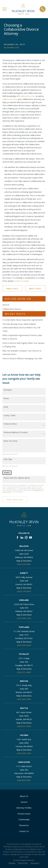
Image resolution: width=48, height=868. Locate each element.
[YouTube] (31, 537)
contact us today (22, 281)
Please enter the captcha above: (17, 478)
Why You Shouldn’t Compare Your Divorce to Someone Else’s (22, 352)
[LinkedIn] (22, 537)
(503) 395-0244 (24, 645)
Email (6, 407)
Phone (6, 399)
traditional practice (27, 96)
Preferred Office (10, 424)
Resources (24, 825)
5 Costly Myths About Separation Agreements (23, 320)
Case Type (8, 459)
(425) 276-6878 (24, 591)
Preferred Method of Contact (16, 433)
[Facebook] (17, 537)
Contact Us (24, 831)
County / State (9, 416)
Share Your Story (10, 441)
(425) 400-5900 (24, 699)
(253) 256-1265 (24, 753)
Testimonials (24, 819)
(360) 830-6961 (24, 780)
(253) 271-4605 (24, 672)
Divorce (6, 305)
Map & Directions (24, 561)
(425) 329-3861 (24, 564)
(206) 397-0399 (24, 726)
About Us (24, 796)
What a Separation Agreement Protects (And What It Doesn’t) (22, 337)
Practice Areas (24, 814)
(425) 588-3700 (24, 618)
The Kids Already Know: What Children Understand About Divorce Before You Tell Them (21, 327)
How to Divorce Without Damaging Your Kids (22, 358)
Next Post (35, 289)
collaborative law (10, 99)
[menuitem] (12, 863)
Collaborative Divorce (12, 309)
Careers (24, 802)
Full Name (8, 390)
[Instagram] (26, 537)
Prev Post (12, 289)
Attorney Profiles (24, 808)
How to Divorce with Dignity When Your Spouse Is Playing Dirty (23, 345)
